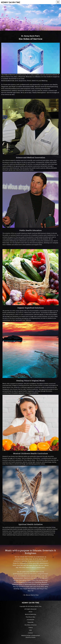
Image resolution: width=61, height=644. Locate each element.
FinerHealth (31, 620)
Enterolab (30, 622)
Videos (31, 628)
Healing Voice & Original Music (31, 381)
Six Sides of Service (31, 625)
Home (31, 612)
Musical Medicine (30, 614)
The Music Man (30, 617)
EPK (31, 630)
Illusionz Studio (30, 637)
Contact (30, 633)
